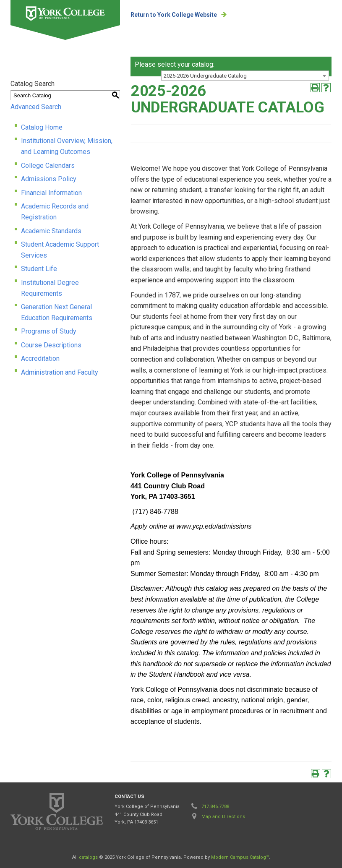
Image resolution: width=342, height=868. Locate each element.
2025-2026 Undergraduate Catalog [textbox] (205, 76)
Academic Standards (51, 231)
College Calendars (48, 166)
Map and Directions (223, 817)
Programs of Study (49, 331)
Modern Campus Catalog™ (240, 857)
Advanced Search (36, 107)
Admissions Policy (49, 179)
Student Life (39, 269)
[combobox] (245, 76)
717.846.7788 (215, 807)
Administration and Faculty (60, 372)
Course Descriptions (51, 345)
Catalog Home (42, 127)
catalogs (88, 857)
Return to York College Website (174, 15)
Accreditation (40, 358)
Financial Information (51, 193)
